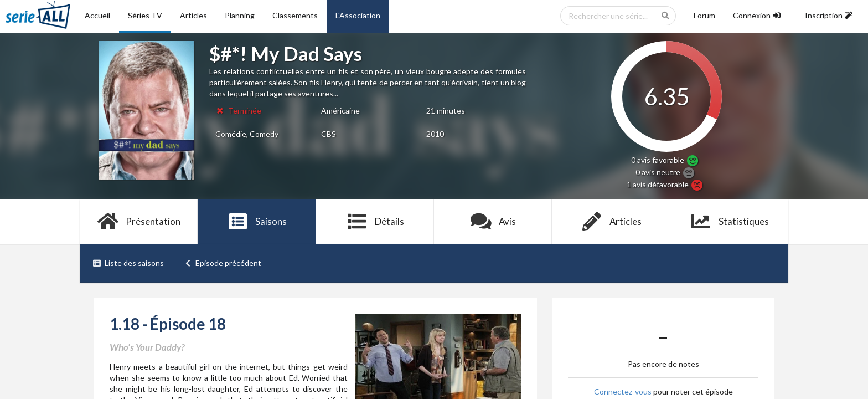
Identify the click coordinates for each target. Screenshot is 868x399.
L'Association (358, 15)
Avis (493, 222)
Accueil (97, 15)
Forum (704, 15)
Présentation (139, 222)
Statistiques (729, 222)
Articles (193, 15)
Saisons (257, 222)
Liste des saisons (128, 263)
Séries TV (145, 15)
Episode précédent (223, 263)
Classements (295, 15)
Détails (375, 222)
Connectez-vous (623, 392)
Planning (240, 15)
